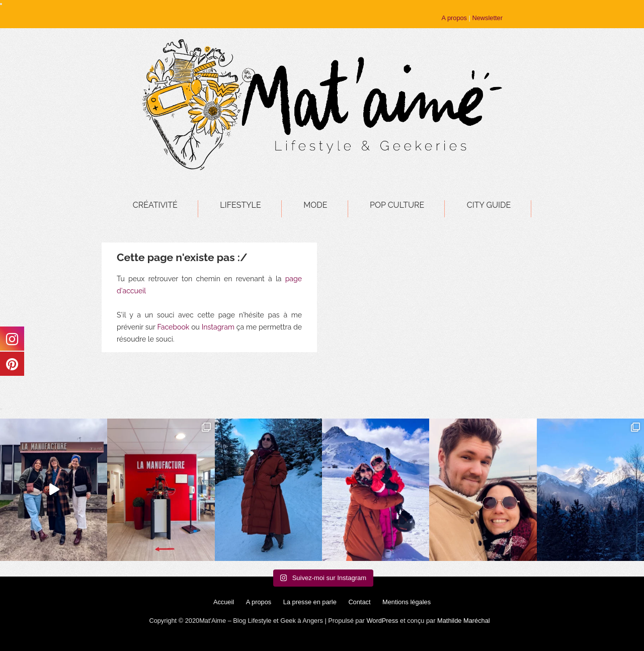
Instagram (218, 327)
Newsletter (487, 18)
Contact (359, 602)
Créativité (155, 205)
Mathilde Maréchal (464, 621)
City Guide (489, 205)
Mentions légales (407, 602)
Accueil (224, 602)
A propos (455, 18)
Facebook (173, 327)
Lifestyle (240, 205)
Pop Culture (397, 205)
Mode (315, 205)
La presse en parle (310, 602)
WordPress (382, 621)
